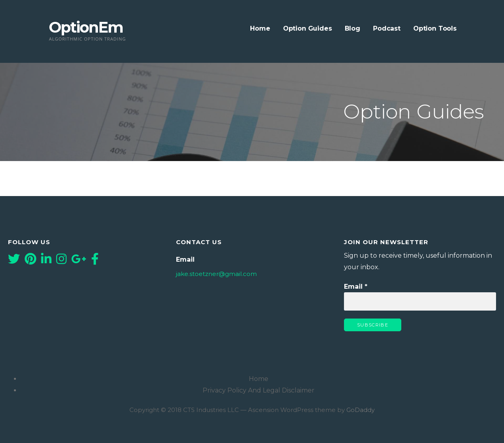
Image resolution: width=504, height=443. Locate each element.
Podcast (387, 28)
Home (260, 28)
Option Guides (308, 28)
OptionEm (86, 27)
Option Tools (435, 28)
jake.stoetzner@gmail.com (216, 274)
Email (356, 287)
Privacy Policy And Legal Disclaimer (259, 390)
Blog (353, 28)
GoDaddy (360, 410)
